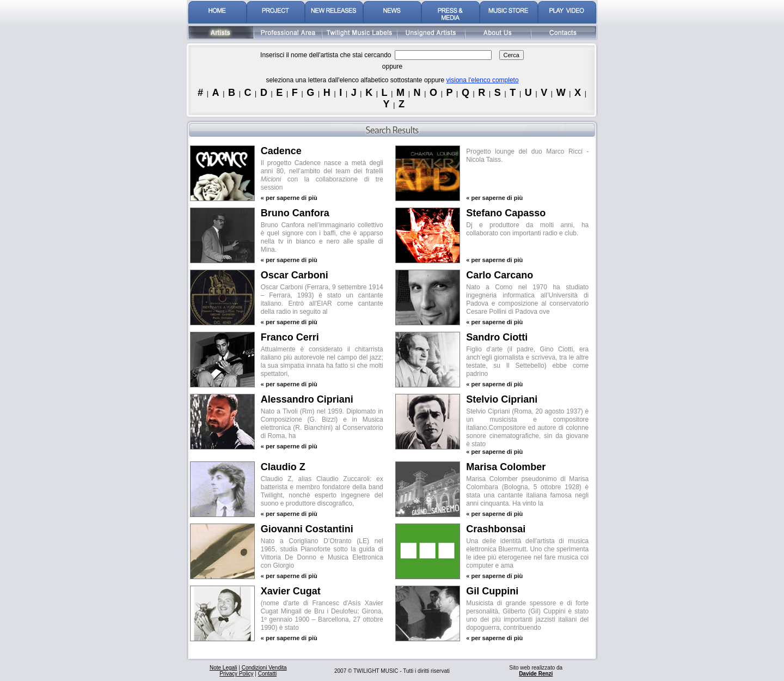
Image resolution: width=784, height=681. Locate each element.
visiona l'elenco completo (483, 80)
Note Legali (223, 668)
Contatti (267, 674)
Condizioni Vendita (264, 668)
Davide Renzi (536, 674)
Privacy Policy (236, 674)
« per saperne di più (289, 198)
